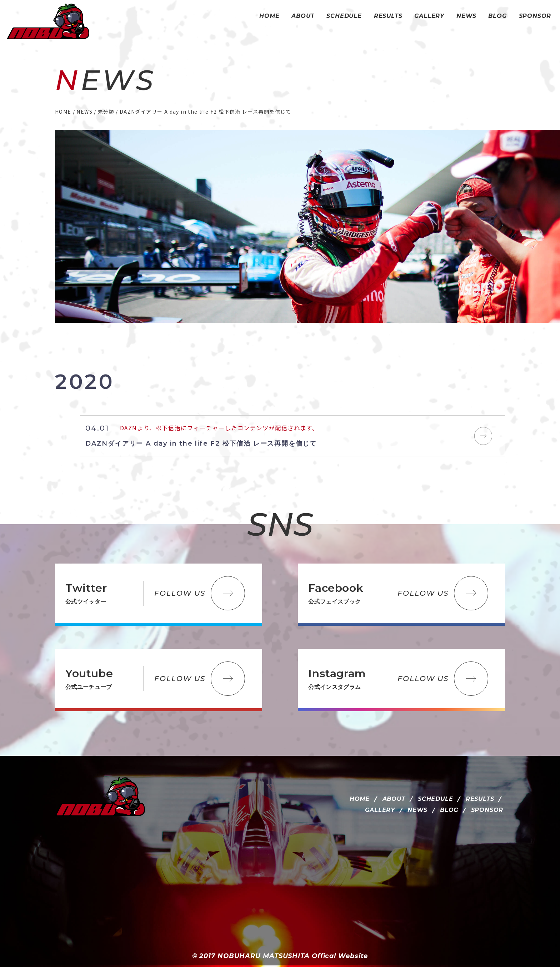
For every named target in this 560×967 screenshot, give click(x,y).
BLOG (449, 810)
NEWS (417, 810)
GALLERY (380, 810)
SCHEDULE (435, 799)
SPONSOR (487, 810)
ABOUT (394, 799)
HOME (360, 799)
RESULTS (480, 799)
